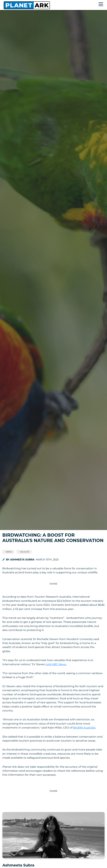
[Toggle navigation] (102, 5)
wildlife (25, 552)
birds (9, 552)
